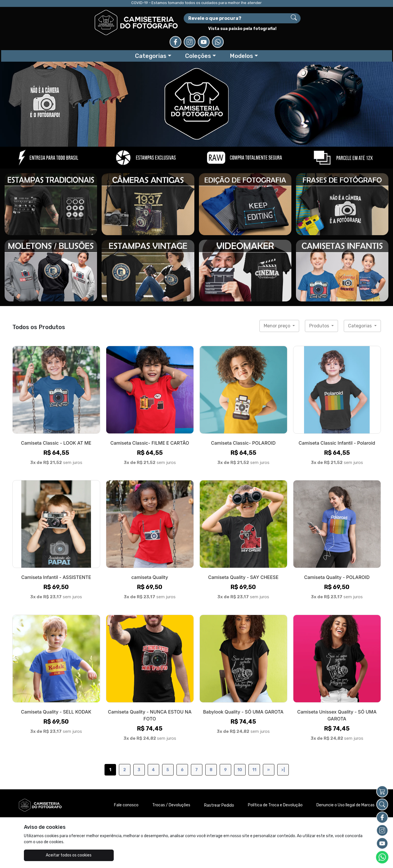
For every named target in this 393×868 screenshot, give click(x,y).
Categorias (360, 307)
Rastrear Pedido (219, 786)
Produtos (320, 307)
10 (240, 751)
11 (254, 751)
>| (283, 751)
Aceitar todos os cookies (53, 855)
